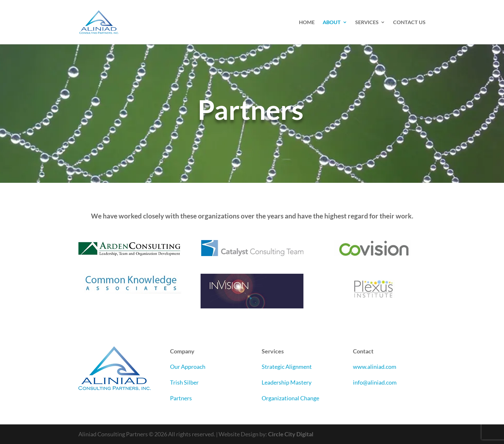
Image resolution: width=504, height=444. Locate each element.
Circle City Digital (291, 434)
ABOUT (332, 22)
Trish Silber (184, 382)
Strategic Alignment (287, 367)
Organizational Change (290, 398)
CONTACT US (409, 22)
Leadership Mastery (287, 382)
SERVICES (367, 22)
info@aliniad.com (375, 382)
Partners (181, 398)
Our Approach (188, 367)
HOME (307, 22)
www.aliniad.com (375, 367)
